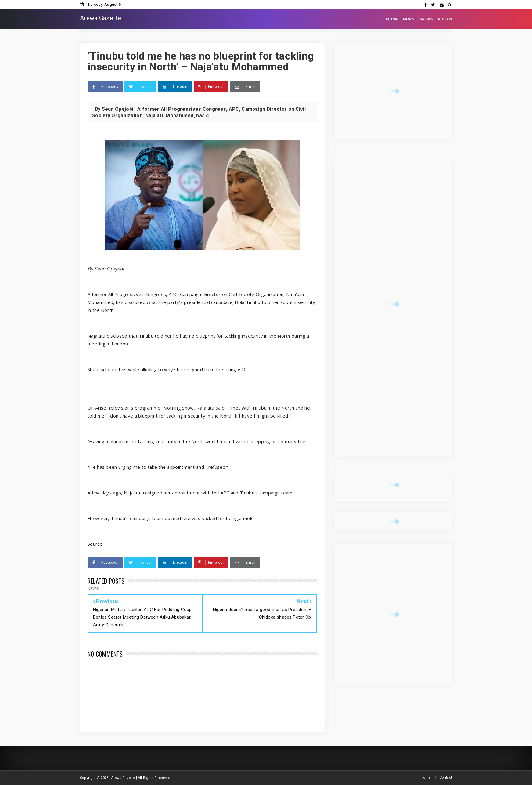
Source (95, 544)
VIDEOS (445, 19)
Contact (446, 778)
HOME (392, 19)
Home (426, 778)
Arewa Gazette (101, 18)
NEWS (409, 19)
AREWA (426, 19)
